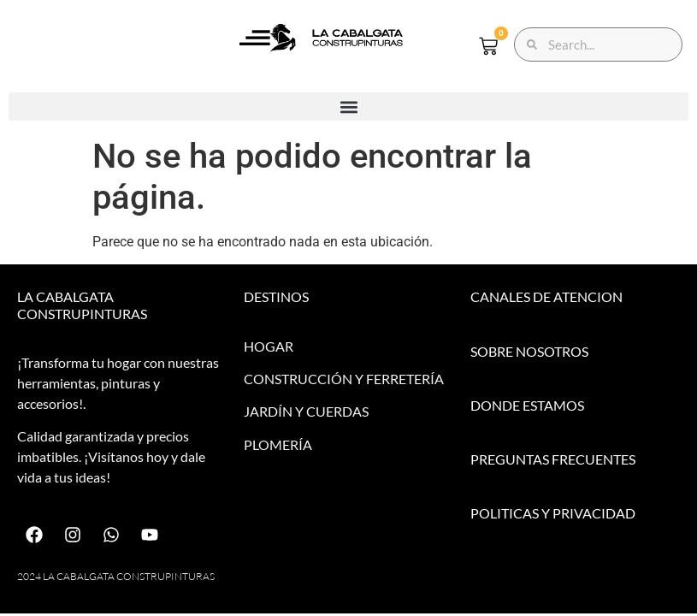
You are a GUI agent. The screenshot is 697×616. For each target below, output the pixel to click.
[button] (348, 107)
